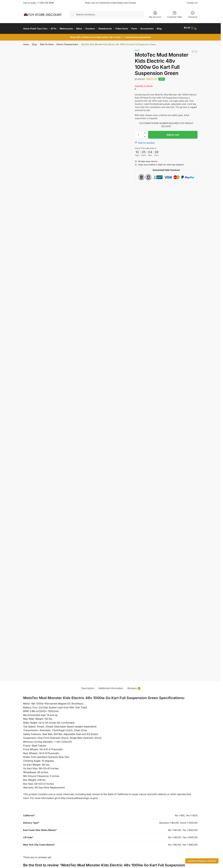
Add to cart (173, 142)
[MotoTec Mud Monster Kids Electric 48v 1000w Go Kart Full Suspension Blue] (193, 59)
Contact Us (192, 3)
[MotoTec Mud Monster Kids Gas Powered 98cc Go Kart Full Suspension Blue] (196, 59)
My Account (155, 15)
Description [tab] (88, 696)
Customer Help (174, 15)
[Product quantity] (138, 142)
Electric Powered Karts (67, 52)
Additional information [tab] (111, 696)
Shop (35, 52)
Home (26, 52)
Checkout (193, 15)
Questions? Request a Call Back (202, 861)
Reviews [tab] (134, 696)
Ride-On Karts (47, 52)
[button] (191, 32)
